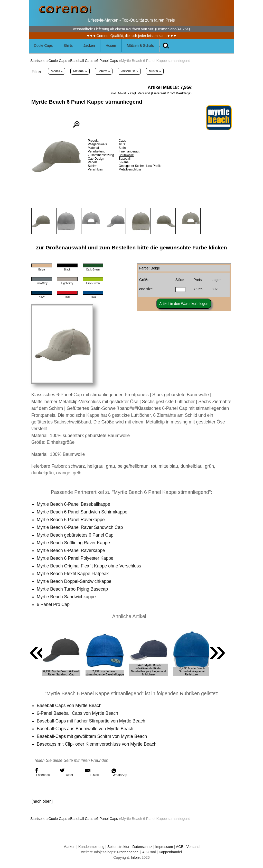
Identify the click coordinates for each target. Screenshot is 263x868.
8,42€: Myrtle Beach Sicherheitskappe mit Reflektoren (192, 671)
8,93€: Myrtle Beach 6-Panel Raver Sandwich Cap (61, 673)
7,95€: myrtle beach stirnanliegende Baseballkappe (105, 673)
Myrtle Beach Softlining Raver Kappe (74, 543)
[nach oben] (42, 801)
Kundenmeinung (91, 847)
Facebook (42, 772)
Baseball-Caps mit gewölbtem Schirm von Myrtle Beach (92, 736)
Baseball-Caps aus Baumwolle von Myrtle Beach (85, 729)
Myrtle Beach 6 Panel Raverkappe (71, 520)
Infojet (136, 857)
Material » (80, 71)
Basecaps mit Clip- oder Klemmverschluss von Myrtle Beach (97, 744)
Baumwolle (126, 155)
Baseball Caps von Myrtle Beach (69, 706)
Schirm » (104, 71)
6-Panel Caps (108, 61)
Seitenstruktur (118, 847)
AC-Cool (149, 852)
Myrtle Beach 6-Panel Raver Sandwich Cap (80, 527)
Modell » (57, 71)
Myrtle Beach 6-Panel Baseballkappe (74, 504)
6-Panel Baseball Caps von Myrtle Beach (78, 713)
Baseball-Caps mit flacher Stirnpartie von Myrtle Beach (91, 721)
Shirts (68, 46)
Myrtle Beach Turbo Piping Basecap (73, 589)
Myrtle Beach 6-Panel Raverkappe (71, 550)
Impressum (164, 847)
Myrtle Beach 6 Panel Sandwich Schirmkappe (82, 512)
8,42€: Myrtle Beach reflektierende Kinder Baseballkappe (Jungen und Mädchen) (148, 670)
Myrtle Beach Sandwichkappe (67, 597)
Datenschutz (143, 847)
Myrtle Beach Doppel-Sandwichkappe (74, 581)
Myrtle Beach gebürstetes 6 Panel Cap (75, 535)
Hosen (111, 46)
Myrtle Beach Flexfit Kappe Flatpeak (73, 574)
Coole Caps (43, 46)
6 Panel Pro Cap (53, 604)
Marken (69, 847)
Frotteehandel (128, 852)
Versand (144, 93)
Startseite (38, 61)
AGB (180, 847)
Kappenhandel (170, 852)
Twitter (66, 772)
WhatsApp (119, 772)
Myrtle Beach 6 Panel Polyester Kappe (75, 558)
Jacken (89, 46)
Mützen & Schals (140, 46)
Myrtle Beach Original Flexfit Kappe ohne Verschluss (89, 566)
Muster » (155, 71)
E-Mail (92, 772)
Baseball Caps (82, 61)
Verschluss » (129, 71)
